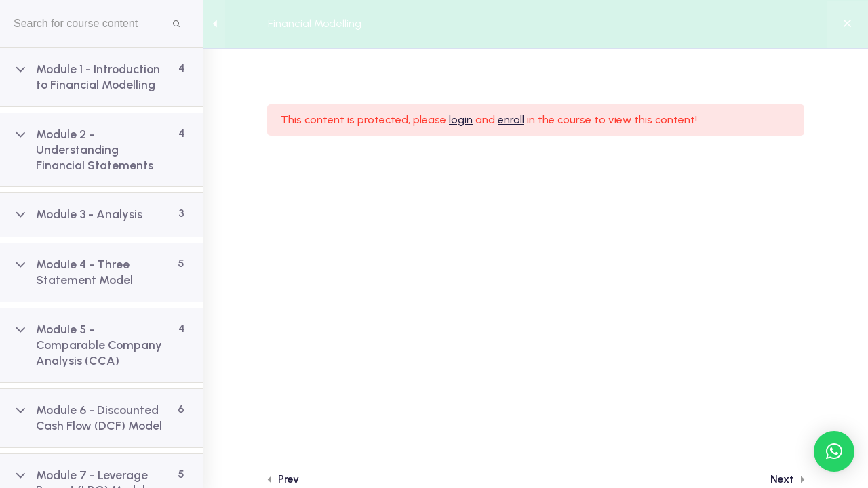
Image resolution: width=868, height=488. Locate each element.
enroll (511, 120)
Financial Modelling (315, 23)
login (461, 120)
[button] (834, 451)
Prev (289, 479)
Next (782, 479)
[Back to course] (847, 24)
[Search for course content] (176, 24)
